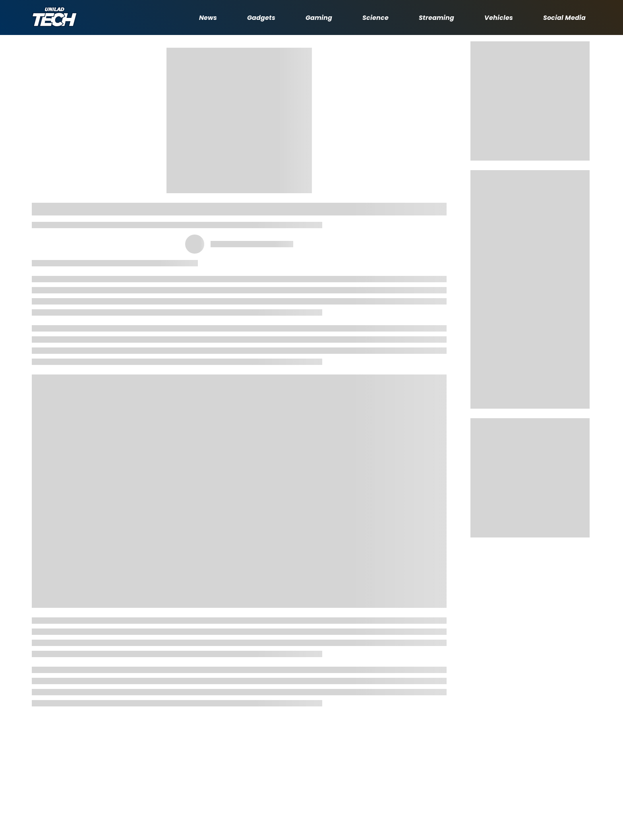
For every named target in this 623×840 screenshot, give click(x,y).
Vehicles (499, 18)
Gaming (319, 18)
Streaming (436, 18)
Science (375, 18)
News (208, 18)
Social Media (564, 18)
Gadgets (261, 18)
